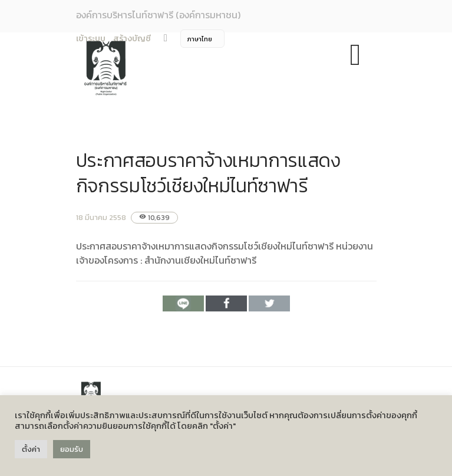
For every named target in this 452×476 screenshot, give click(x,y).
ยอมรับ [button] (72, 449)
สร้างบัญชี (132, 39)
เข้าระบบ (91, 39)
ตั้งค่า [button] (31, 449)
